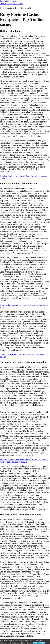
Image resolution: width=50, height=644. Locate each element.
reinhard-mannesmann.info (12, 4)
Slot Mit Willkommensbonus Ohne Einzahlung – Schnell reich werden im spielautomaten (24, 461)
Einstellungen (39, 643)
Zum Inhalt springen (9, 1)
